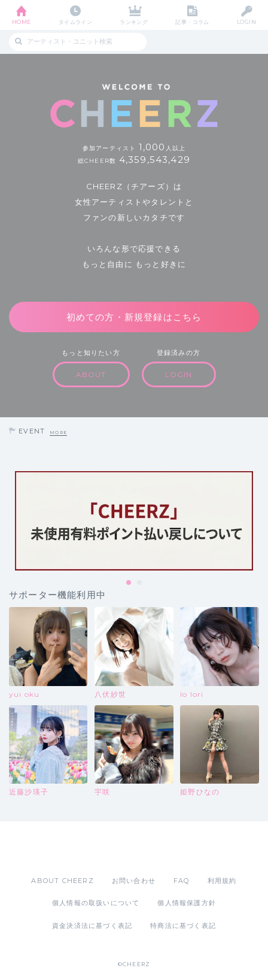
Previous (12, 521)
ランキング (134, 22)
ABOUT (91, 374)
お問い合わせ (134, 881)
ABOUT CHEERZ (62, 881)
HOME (22, 22)
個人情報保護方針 (187, 903)
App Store (101, 848)
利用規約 (222, 881)
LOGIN (246, 22)
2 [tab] (140, 583)
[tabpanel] (134, 521)
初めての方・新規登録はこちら (134, 317)
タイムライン (76, 22)
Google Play (165, 848)
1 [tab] (129, 583)
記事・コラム (192, 22)
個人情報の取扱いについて (96, 903)
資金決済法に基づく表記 (92, 926)
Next (256, 521)
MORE (58, 433)
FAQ (182, 881)
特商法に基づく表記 (183, 926)
